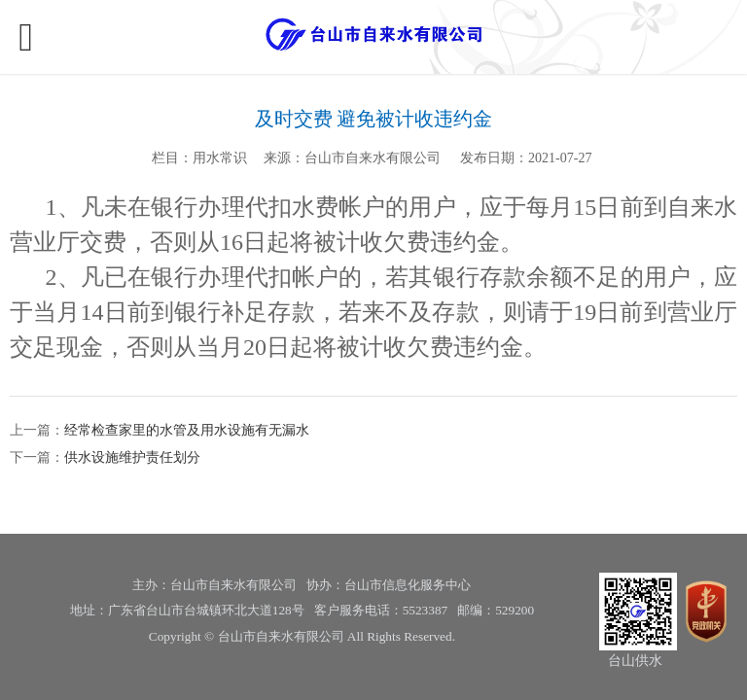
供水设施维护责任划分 (132, 457)
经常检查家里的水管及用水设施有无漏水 (187, 430)
